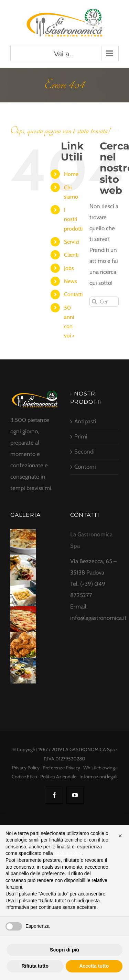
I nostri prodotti (73, 219)
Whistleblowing (99, 768)
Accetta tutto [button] (94, 966)
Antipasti (85, 421)
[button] (120, 836)
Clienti (71, 255)
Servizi (72, 242)
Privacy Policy (26, 768)
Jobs (69, 268)
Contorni (85, 467)
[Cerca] (94, 302)
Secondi (84, 452)
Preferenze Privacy (61, 768)
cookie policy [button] (68, 853)
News (71, 281)
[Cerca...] (104, 302)
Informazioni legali (98, 777)
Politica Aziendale (58, 777)
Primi (81, 436)
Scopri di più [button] (64, 950)
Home (71, 174)
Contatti (73, 294)
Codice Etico (24, 777)
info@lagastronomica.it (98, 618)
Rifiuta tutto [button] (35, 966)
